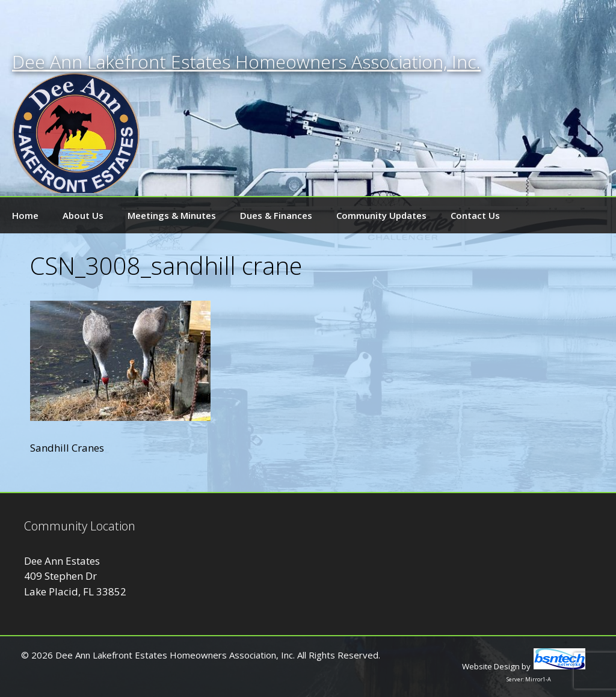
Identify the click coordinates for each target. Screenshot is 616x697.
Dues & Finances (276, 215)
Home (25, 215)
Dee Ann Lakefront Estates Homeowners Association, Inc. (246, 62)
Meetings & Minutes (172, 215)
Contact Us (475, 215)
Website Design (491, 666)
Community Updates (381, 215)
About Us (83, 215)
